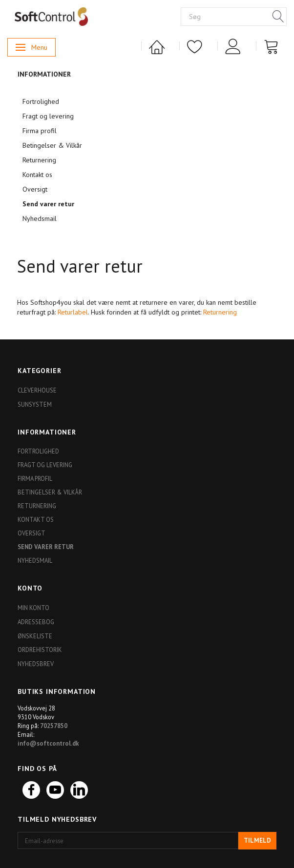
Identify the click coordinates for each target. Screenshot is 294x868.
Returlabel (73, 312)
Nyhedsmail (40, 218)
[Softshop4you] (51, 16)
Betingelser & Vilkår (52, 145)
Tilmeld (257, 840)
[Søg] (278, 17)
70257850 (54, 726)
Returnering (39, 160)
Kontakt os (37, 175)
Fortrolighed (41, 101)
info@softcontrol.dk (48, 743)
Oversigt (35, 189)
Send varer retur (48, 204)
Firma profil (40, 131)
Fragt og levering (48, 116)
